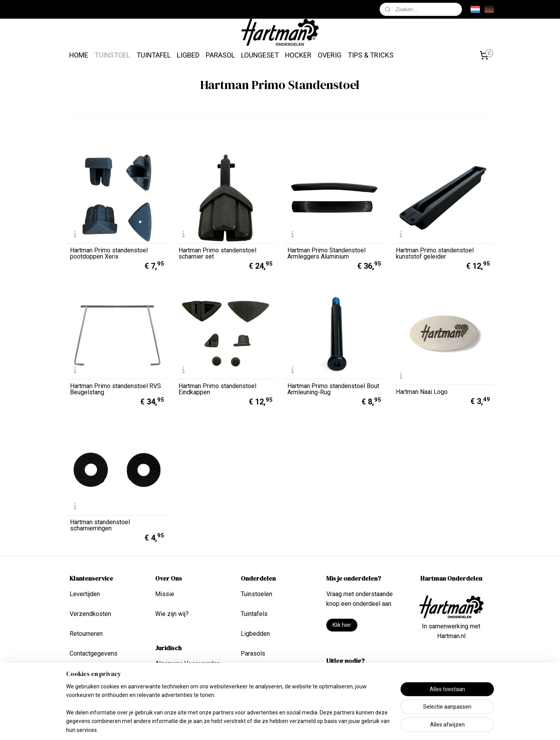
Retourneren (86, 634)
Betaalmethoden (92, 673)
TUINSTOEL (112, 55)
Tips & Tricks (344, 676)
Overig (250, 694)
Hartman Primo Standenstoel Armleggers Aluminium (326, 254)
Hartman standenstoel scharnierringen (100, 525)
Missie (165, 594)
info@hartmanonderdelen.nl (451, 676)
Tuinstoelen (256, 594)
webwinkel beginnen (305, 726)
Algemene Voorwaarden (188, 664)
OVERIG (330, 55)
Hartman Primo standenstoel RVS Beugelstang (115, 389)
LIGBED (188, 55)
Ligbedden (255, 634)
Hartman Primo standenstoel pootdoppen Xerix (109, 254)
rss (276, 726)
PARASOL (220, 55)
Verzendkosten (90, 614)
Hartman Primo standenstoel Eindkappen (217, 389)
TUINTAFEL (154, 55)
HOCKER (298, 55)
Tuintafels (254, 614)
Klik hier (342, 625)
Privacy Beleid (175, 683)
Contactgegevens (94, 653)
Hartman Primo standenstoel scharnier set (217, 254)
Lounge (251, 673)
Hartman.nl (451, 636)
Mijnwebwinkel (370, 726)
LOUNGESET (260, 55)
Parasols (253, 653)
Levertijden (85, 594)
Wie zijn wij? (172, 614)
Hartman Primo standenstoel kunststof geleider (435, 254)
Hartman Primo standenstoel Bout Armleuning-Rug (333, 389)
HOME (79, 55)
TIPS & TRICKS (371, 55)
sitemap (262, 726)
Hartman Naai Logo (422, 392)
